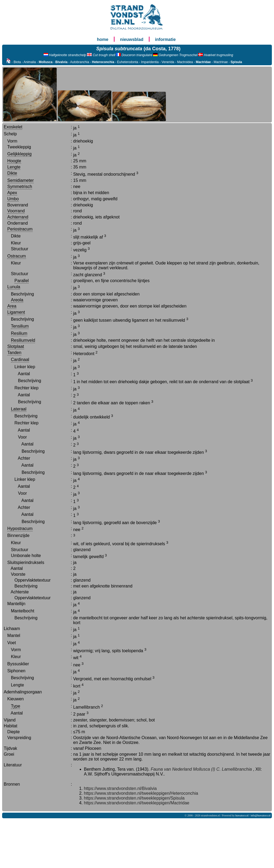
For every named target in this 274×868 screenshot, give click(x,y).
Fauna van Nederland (171, 769)
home (103, 39)
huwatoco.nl (242, 815)
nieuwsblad (132, 39)
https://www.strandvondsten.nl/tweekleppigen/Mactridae (137, 803)
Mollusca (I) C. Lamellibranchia (222, 769)
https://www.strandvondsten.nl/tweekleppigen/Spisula (134, 798)
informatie (165, 39)
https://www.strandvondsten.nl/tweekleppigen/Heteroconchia (141, 793)
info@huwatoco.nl (261, 815)
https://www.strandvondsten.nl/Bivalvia (120, 788)
